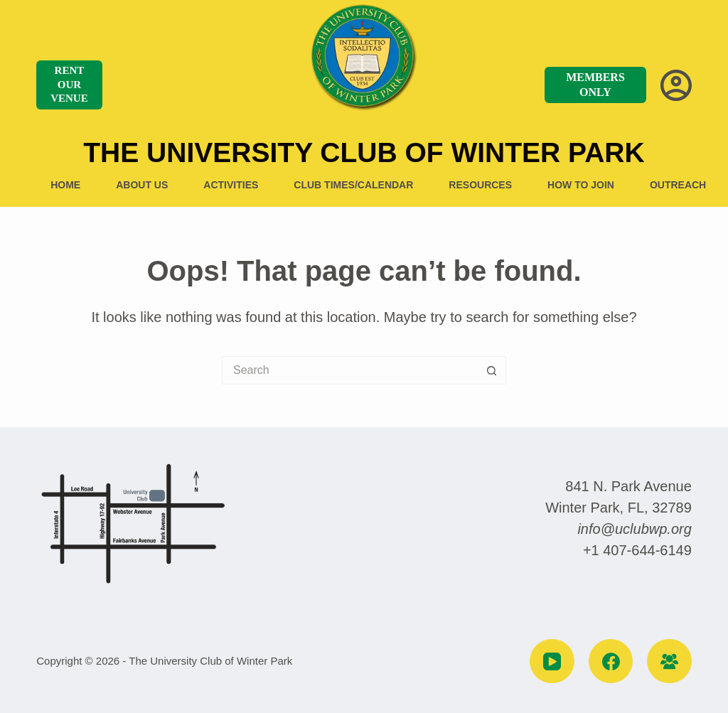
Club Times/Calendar (353, 185)
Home (65, 185)
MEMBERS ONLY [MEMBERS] (595, 85)
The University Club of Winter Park (364, 152)
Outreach (678, 185)
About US (142, 185)
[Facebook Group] (669, 661)
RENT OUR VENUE (69, 84)
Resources (480, 185)
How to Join (581, 185)
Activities (231, 185)
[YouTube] (552, 661)
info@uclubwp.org (634, 529)
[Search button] (492, 370)
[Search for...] (350, 370)
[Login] (676, 85)
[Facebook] (611, 661)
